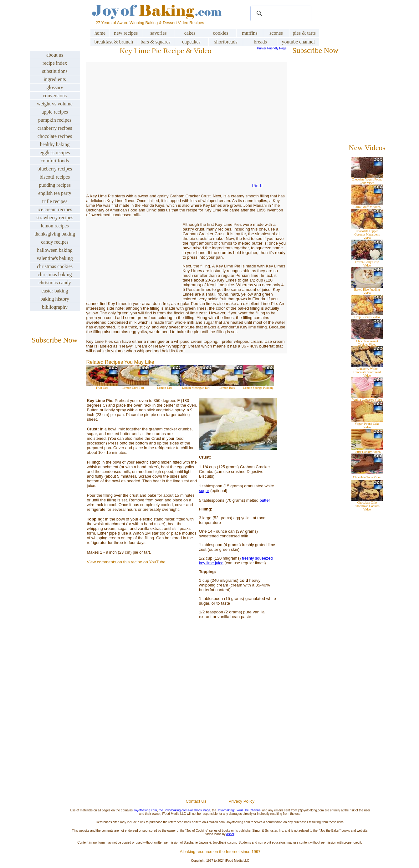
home (100, 33)
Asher (230, 834)
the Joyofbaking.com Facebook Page (184, 810)
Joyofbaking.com (145, 810)
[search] (280, 13)
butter (265, 500)
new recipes (126, 33)
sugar (204, 491)
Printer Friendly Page (272, 48)
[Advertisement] (220, 724)
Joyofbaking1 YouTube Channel (239, 810)
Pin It (257, 186)
